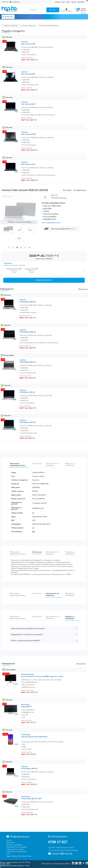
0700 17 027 (6, 2)
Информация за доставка (16, 851)
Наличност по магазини (52, 465)
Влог (68, 2)
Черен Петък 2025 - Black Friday (19, 856)
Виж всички (83, 289)
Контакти (81, 2)
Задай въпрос (80, 190)
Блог (63, 2)
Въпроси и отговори (70, 465)
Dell (33, 532)
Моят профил (66, 10)
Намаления (7, 289)
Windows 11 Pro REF (31, 271)
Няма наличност (44, 280)
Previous (4, 271)
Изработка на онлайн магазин (12, 866)
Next (84, 271)
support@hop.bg (15, 2)
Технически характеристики (18, 465)
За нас (74, 2)
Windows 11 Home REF (14, 271)
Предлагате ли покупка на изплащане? (27, 635)
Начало (58, 2)
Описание (37, 464)
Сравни (68, 190)
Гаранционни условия (15, 849)
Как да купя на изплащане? (17, 847)
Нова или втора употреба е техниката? (28, 629)
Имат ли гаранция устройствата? (26, 641)
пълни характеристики (51, 223)
